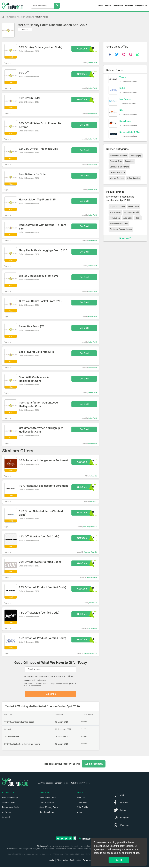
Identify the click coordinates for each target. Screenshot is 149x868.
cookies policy (114, 853)
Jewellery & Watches (119, 156)
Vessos (123, 77)
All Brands (7, 813)
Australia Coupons (46, 784)
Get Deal (84, 125)
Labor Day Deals (47, 803)
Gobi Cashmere (92, 577)
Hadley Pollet (42, 17)
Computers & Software (119, 167)
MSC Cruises (115, 212)
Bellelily (123, 88)
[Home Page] (5, 17)
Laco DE (94, 476)
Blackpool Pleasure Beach (121, 229)
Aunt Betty (128, 218)
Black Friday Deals (48, 798)
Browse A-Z (125, 238)
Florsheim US (92, 628)
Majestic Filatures (117, 207)
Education (129, 161)
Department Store (117, 172)
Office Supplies (134, 178)
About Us (81, 798)
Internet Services (117, 178)
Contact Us (82, 803)
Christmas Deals (47, 813)
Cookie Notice (75, 861)
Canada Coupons (62, 784)
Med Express (125, 99)
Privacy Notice (62, 861)
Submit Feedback (94, 764)
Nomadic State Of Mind (130, 132)
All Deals (6, 818)
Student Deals (9, 803)
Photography (136, 156)
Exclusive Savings (10, 798)
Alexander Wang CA (90, 552)
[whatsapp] (138, 54)
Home (100, 6)
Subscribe (51, 694)
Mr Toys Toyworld (131, 212)
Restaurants (118, 6)
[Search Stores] (57, 6)
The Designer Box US (90, 527)
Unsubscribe (29, 680)
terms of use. (133, 853)
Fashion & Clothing (26, 17)
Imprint (80, 813)
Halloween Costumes (119, 224)
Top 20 (108, 6)
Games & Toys (116, 161)
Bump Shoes (125, 121)
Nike (121, 110)
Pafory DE (94, 501)
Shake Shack (133, 207)
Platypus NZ (115, 218)
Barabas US (93, 603)
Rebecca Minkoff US (90, 654)
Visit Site (25, 30)
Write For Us (82, 808)
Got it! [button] (119, 860)
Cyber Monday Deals (49, 808)
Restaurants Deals (10, 808)
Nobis (138, 218)
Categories (140, 6)
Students (129, 6)
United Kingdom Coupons (80, 784)
